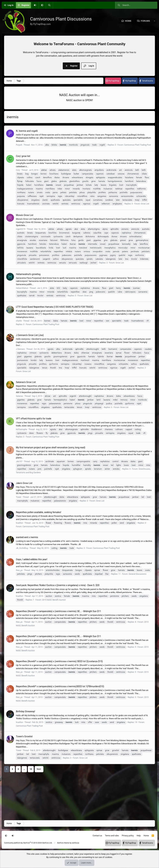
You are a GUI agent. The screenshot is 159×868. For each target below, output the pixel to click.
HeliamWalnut (22, 288)
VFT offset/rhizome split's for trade (34, 419)
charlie (19, 321)
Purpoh (19, 145)
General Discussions (137, 574)
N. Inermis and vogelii (27, 131)
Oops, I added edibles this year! (32, 559)
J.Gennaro (20, 349)
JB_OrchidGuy (22, 548)
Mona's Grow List (25, 215)
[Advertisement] (79, 795)
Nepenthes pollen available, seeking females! (39, 512)
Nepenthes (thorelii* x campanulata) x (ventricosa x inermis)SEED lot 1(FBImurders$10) (60, 686)
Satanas (19, 396)
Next (39, 769)
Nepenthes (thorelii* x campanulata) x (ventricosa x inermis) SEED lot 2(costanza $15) (59, 661)
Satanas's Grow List (26, 382)
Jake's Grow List (24, 483)
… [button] (24, 769)
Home (128, 21)
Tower (19, 497)
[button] (42, 5)
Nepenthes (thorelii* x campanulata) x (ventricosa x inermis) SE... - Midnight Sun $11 (58, 611)
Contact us (97, 836)
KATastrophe (21, 429)
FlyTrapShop (114, 81)
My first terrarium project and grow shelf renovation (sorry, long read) (51, 447)
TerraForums (147, 81)
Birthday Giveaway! (26, 711)
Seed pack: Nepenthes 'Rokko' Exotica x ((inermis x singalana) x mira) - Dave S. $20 (58, 585)
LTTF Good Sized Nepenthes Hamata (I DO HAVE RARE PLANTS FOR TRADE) (55, 307)
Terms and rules (112, 836)
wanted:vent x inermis (27, 537)
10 (31, 769)
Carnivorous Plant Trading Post (137, 145)
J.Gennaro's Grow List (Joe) (30, 335)
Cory (18, 170)
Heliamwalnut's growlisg (28, 274)
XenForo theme (63, 843)
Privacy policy (128, 836)
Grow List (145, 204)
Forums (145, 21)
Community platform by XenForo (28, 843)
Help (139, 836)
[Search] (49, 5)
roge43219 (21, 229)
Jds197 (19, 461)
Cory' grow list (23, 156)
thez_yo (19, 570)
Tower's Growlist (24, 736)
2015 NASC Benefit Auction (54, 600)
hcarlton (20, 523)
